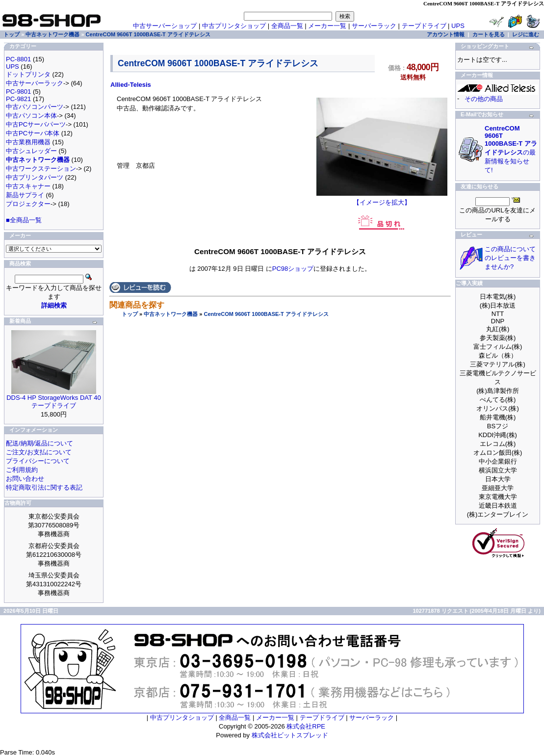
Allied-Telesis (131, 85)
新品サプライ (25, 195)
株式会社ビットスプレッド (290, 735)
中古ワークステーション (41, 169)
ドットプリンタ (28, 74)
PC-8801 (18, 59)
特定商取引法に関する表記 (44, 487)
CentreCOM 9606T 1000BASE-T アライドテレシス (266, 314)
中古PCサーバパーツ (36, 124)
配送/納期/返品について (39, 443)
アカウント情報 (446, 34)
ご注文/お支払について (39, 452)
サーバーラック (374, 26)
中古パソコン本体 (31, 116)
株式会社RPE (306, 726)
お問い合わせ (25, 479)
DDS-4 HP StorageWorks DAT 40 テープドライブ (54, 402)
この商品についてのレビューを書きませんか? (510, 258)
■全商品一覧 (24, 220)
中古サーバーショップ (165, 26)
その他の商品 (484, 99)
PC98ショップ (293, 269)
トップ (130, 314)
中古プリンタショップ (234, 26)
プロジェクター (28, 204)
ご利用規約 (22, 470)
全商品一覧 (287, 26)
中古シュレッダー (31, 151)
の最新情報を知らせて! (511, 149)
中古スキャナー (28, 186)
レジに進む (526, 34)
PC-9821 (18, 99)
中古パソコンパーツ (35, 107)
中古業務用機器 (28, 142)
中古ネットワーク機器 (171, 314)
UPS (458, 26)
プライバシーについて (38, 461)
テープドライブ (424, 26)
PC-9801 (18, 91)
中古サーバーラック (35, 83)
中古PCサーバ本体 (33, 133)
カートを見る (489, 34)
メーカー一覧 (327, 26)
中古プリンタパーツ (35, 177)
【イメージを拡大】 (382, 199)
